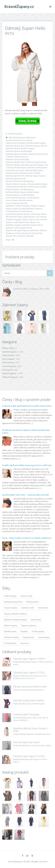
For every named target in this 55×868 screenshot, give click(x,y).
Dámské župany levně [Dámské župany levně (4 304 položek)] (13, 602)
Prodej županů (12, 211)
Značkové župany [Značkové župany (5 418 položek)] (11, 637)
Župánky (10, 225)
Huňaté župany (27, 189)
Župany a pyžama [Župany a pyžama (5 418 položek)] (29, 626)
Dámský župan (12, 173)
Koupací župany (13, 195)
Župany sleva (12, 236)
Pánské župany (9, 373)
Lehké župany (8, 355)
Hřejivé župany (12, 189)
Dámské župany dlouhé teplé (19, 151)
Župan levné (24, 222)
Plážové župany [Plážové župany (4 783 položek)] (11, 626)
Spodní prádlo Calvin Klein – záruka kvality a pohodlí (25, 495)
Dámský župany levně (15, 179)
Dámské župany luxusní (17, 157)
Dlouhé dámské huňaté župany (20, 181)
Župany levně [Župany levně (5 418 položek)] (28, 637)
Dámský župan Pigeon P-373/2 (29, 673)
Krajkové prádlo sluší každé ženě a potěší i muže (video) (27, 406)
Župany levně (26, 228)
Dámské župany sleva (36, 162)
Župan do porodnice (38, 219)
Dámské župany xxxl (38, 165)
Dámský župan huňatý (30, 173)
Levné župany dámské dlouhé (19, 200)
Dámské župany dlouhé (36, 146)
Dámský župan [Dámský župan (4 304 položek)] (10, 631)
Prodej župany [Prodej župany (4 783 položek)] (38, 631)
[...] (31, 423)
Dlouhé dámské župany (16, 184)
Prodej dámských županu (31, 209)
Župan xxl (35, 222)
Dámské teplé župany (36, 143)
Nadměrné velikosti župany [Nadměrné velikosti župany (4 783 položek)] (15, 620)
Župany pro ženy (13, 233)
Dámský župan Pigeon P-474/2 (29, 756)
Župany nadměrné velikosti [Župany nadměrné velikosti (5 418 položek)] (15, 614)
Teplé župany (29, 217)
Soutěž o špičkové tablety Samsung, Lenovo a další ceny (27, 465)
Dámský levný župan (15, 170)
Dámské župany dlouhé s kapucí (20, 148)
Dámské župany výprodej (17, 165)
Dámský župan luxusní (35, 176)
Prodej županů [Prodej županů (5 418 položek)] (10, 643)
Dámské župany (15, 134)
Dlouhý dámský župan (38, 184)
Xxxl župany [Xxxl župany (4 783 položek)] (43, 608)
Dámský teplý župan (34, 170)
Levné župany (33, 198)
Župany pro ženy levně (32, 233)
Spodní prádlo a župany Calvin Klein (31, 289)
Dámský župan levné (15, 176)
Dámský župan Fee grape (26, 714)
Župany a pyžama (22, 225)
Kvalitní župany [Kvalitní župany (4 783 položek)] (10, 596)
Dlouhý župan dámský (16, 187)
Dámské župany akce (15, 146)
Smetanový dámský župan (18, 214)
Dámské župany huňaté (16, 154)
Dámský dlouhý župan (16, 167)
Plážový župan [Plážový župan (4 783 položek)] (32, 602)
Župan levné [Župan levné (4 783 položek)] (36, 620)
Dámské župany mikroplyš (17, 159)
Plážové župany (38, 206)
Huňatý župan (33, 192)
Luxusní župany (9, 366)
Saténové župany (10, 377)
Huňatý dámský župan (16, 192)
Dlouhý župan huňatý (37, 187)
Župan (25, 219)
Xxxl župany (41, 217)
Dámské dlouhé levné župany (19, 140)
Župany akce (37, 225)
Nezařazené (8, 370)
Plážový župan (12, 209)
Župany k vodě (12, 228)
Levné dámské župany (16, 198)
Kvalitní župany (28, 195)
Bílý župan (31, 137)
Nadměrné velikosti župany (18, 206)
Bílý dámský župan (17, 137)
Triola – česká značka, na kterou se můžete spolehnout (27, 538)
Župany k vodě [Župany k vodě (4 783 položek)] (28, 608)
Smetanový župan (38, 214)
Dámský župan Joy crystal (26, 742)
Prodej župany (26, 211)
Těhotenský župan (14, 217)
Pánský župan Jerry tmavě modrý (30, 687)
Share (10, 240)
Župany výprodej (26, 236)
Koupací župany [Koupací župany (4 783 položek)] (11, 608)
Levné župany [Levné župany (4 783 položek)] (44, 637)
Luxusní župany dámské (16, 203)
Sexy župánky (8, 359)
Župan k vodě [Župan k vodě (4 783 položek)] (26, 596)
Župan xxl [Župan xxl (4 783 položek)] (24, 643)
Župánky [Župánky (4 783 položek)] (24, 631)
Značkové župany (14, 219)
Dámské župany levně (38, 154)
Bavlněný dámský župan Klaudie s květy (31, 730)
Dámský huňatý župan (37, 167)
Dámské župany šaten (16, 162)
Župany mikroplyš (14, 230)
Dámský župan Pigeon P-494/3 (29, 659)
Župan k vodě (12, 222)
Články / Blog (8, 348)
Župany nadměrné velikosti (34, 230)
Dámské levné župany (16, 143)
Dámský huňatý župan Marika (28, 700)
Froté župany (8, 362)
